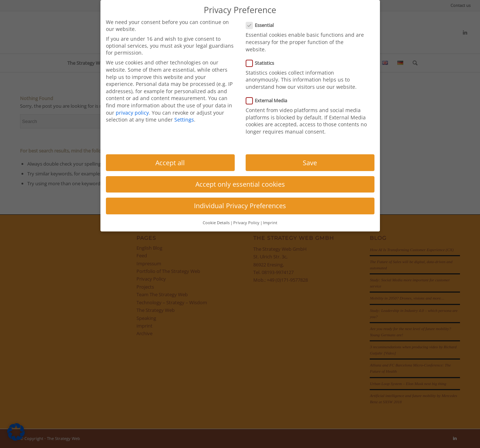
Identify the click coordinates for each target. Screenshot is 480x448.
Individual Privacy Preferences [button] (240, 206)
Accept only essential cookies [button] (240, 184)
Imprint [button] (270, 223)
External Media (270, 100)
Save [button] (310, 163)
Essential (263, 25)
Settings (184, 120)
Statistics (263, 63)
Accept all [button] (170, 163)
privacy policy (132, 113)
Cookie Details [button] (216, 223)
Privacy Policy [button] (246, 223)
